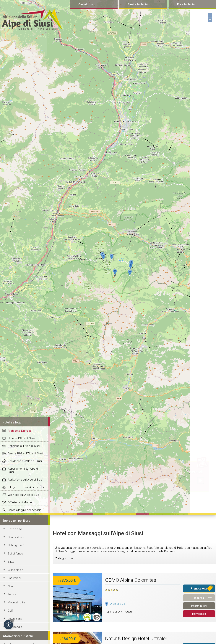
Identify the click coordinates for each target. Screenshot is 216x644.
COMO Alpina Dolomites (131, 580)
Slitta (11, 562)
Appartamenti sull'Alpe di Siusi (23, 470)
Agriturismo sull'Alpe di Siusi (25, 480)
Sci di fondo (15, 554)
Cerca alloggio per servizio (25, 510)
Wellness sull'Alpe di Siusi (24, 495)
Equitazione (15, 619)
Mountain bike (16, 602)
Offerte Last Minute (20, 502)
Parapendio (15, 627)
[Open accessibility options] (8, 625)
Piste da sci (15, 529)
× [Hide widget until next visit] (12, 621)
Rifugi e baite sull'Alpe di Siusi (26, 487)
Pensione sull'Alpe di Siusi (24, 446)
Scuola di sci (16, 537)
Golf (10, 611)
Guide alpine (16, 570)
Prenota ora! (199, 588)
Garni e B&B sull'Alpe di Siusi (25, 453)
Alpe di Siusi (118, 604)
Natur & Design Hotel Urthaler (136, 638)
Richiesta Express (20, 431)
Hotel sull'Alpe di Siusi (21, 438)
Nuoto (12, 586)
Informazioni (199, 606)
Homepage (199, 614)
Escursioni (14, 578)
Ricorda (199, 598)
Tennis (12, 594)
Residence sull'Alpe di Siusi (25, 461)
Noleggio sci (16, 545)
